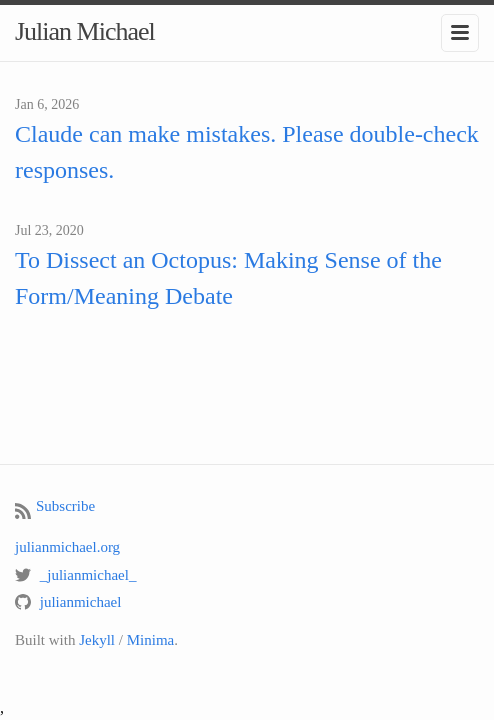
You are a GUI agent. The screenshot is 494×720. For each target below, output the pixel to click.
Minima (151, 640)
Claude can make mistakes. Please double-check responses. (247, 152)
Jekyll (97, 640)
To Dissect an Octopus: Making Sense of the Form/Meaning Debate (228, 278)
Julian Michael (85, 31)
